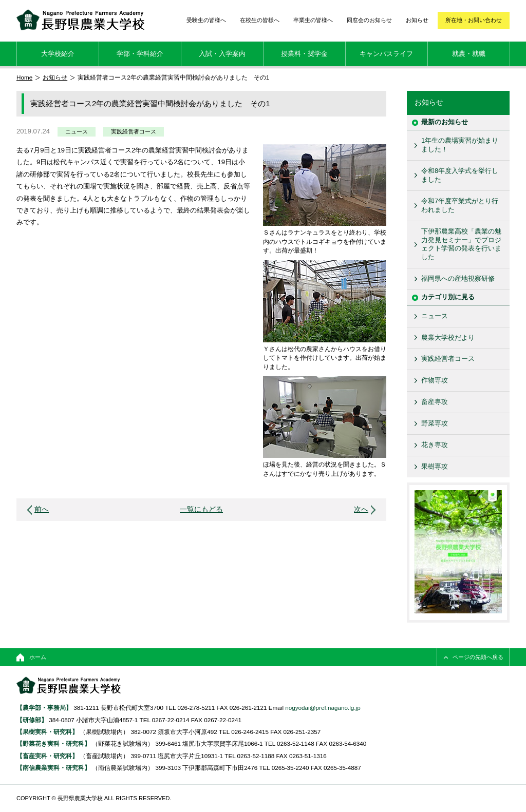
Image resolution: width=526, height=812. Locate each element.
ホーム (38, 657)
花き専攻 (435, 445)
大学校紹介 (58, 54)
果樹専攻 (435, 466)
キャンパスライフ (386, 54)
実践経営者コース (134, 131)
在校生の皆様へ (260, 20)
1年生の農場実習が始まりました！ (460, 145)
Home (24, 77)
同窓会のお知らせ (369, 20)
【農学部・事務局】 (44, 708)
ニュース (77, 131)
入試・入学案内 (222, 54)
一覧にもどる (201, 509)
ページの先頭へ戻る (478, 657)
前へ (42, 509)
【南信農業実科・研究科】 (53, 768)
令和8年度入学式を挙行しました (460, 175)
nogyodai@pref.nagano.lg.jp (323, 708)
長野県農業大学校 (80, 20)
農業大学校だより (448, 337)
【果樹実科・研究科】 (47, 732)
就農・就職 (469, 54)
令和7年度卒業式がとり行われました (460, 205)
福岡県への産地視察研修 (458, 278)
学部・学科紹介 (140, 54)
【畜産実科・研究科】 (47, 756)
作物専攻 (435, 380)
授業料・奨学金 (304, 54)
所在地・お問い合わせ (474, 20)
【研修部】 (32, 720)
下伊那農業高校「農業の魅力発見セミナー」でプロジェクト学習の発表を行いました (461, 244)
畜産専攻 (435, 402)
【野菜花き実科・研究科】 (54, 743)
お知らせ (417, 20)
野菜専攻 (435, 423)
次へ (361, 509)
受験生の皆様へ (206, 20)
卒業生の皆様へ (313, 20)
